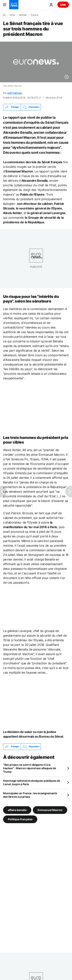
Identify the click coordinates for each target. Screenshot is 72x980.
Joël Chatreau (15, 93)
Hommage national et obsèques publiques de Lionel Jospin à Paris (32, 782)
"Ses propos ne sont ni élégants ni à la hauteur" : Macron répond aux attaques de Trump (30, 768)
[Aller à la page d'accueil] (14, 5)
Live (63, 5)
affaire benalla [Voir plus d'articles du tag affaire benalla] (17, 810)
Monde (23, 15)
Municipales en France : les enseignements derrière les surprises (30, 795)
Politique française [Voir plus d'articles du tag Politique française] (20, 819)
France (34, 15)
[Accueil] (4, 15)
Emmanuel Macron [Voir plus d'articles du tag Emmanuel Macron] (50, 810)
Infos (12, 15)
